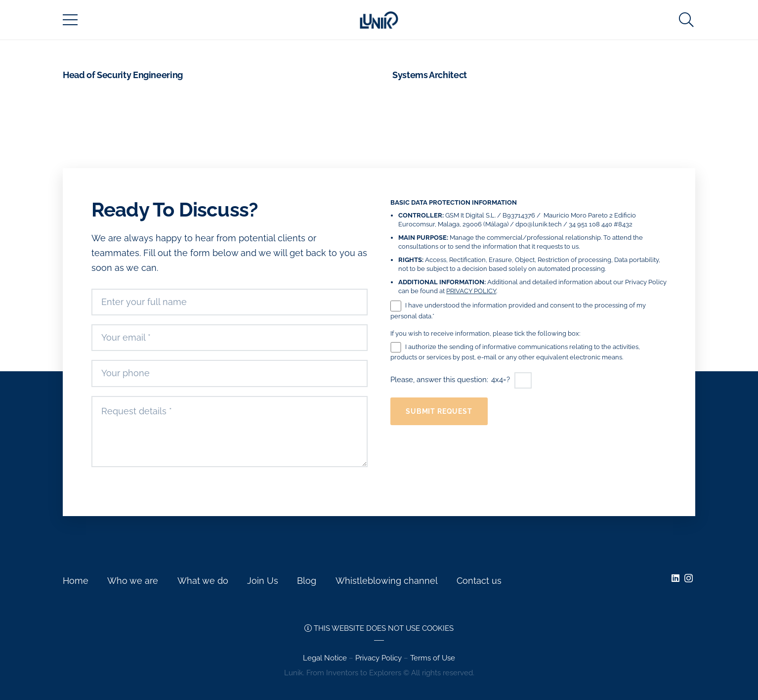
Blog (307, 581)
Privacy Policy (379, 658)
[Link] (379, 20)
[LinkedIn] (675, 578)
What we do (203, 581)
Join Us (263, 581)
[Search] (686, 20)
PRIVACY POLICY (471, 291)
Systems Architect (430, 75)
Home (76, 581)
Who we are (133, 581)
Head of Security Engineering (123, 75)
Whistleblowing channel (387, 581)
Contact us (479, 581)
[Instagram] (689, 578)
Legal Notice (325, 658)
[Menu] (70, 20)
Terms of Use (433, 658)
